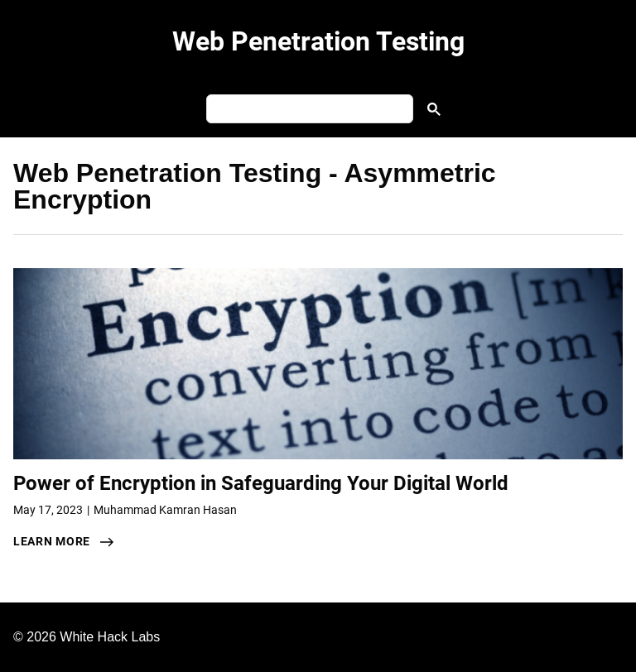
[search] (308, 109)
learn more (52, 541)
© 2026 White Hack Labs (87, 637)
